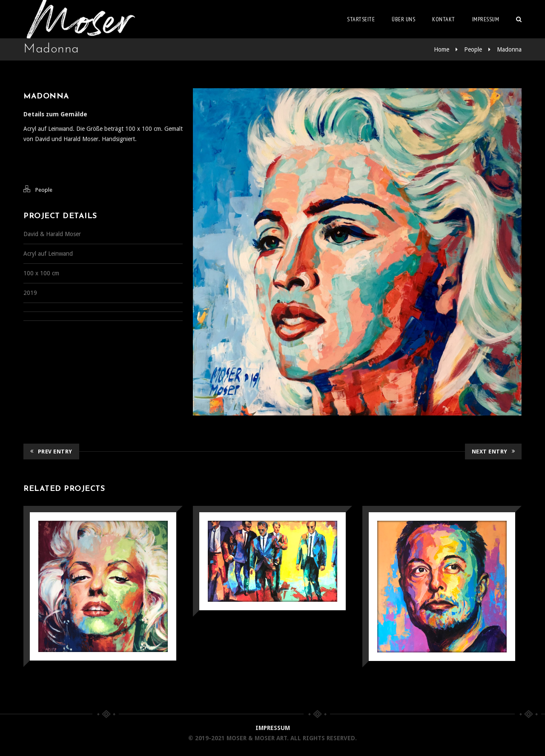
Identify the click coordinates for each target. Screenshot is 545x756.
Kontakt (444, 19)
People (473, 49)
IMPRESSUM (273, 728)
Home (442, 49)
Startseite (361, 19)
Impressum (486, 19)
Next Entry (493, 452)
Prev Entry (51, 452)
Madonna (509, 49)
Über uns (403, 19)
